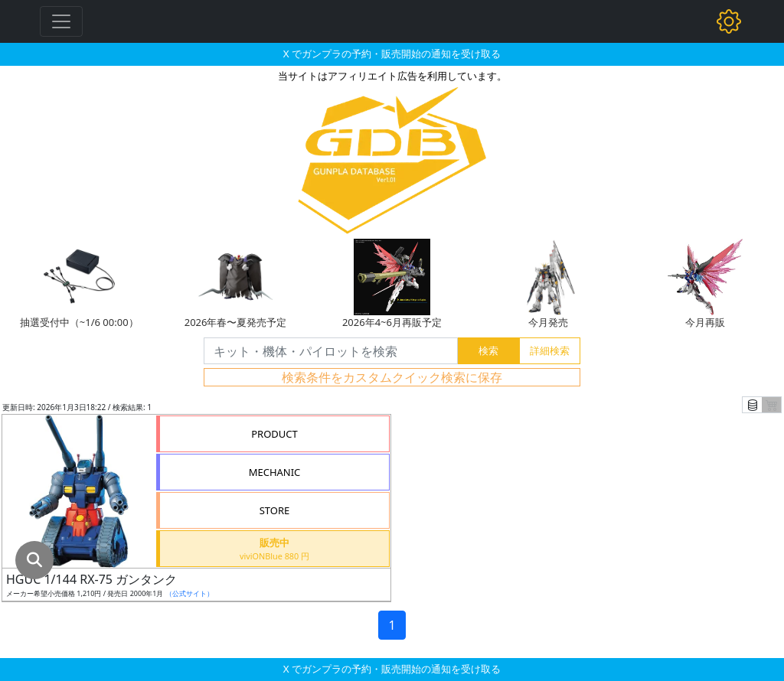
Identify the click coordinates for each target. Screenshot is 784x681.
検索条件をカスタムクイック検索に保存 (392, 377)
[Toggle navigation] (61, 21)
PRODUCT (274, 434)
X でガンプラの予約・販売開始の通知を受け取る (392, 54)
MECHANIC (275, 472)
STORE (275, 510)
